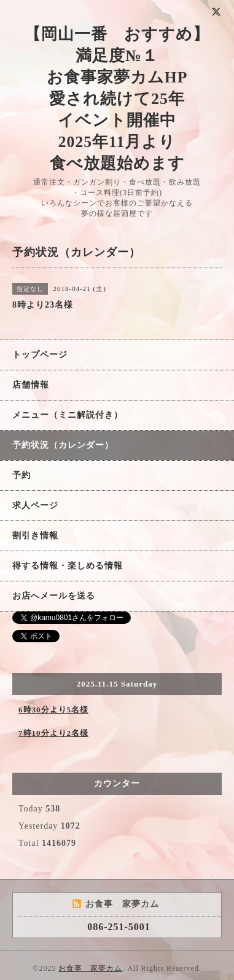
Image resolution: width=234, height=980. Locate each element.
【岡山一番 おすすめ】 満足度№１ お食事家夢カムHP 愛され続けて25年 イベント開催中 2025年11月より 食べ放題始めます (117, 99)
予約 (21, 475)
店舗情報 (31, 385)
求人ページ (35, 505)
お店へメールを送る (54, 596)
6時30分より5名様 (53, 710)
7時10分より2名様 (53, 733)
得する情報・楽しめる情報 (68, 566)
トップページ (40, 355)
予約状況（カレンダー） (63, 445)
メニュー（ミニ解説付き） (68, 415)
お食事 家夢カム (90, 968)
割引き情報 (35, 536)
